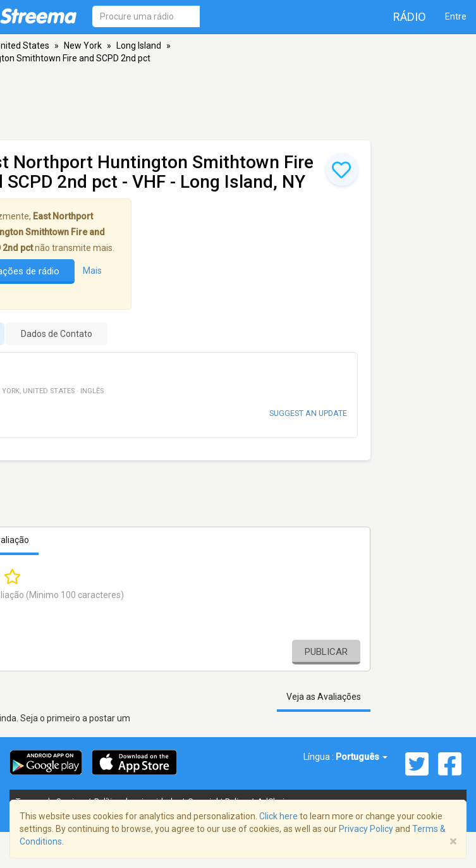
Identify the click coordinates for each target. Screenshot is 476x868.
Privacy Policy (366, 829)
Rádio (410, 17)
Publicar (326, 652)
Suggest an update (308, 413)
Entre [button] (456, 16)
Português (362, 757)
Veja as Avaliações (324, 697)
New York (83, 46)
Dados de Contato (57, 334)
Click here (278, 816)
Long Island (139, 46)
